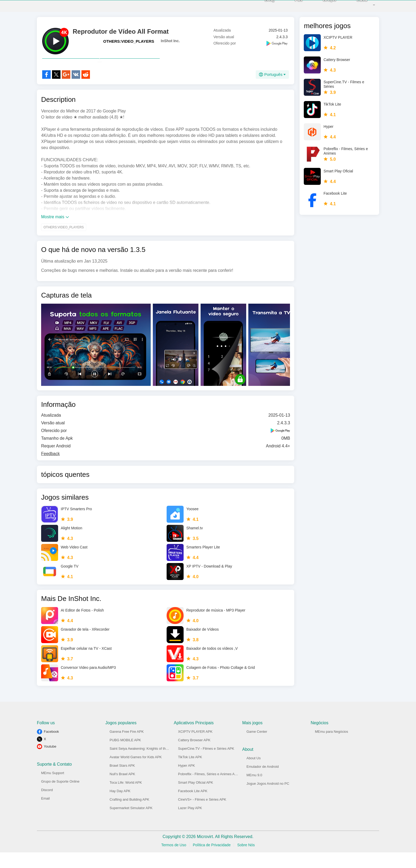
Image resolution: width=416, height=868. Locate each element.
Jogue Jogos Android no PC (268, 799)
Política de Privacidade (212, 861)
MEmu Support (53, 789)
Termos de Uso (174, 861)
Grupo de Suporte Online (60, 797)
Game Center (257, 747)
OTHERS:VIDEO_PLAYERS (129, 45)
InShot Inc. (170, 45)
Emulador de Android (263, 782)
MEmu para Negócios (331, 747)
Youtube (50, 762)
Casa (354, 8)
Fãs (291, 8)
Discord (47, 806)
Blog (262, 8)
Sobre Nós (246, 861)
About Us (254, 774)
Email (45, 814)
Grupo (321, 8)
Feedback (50, 469)
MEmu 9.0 (254, 791)
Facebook (51, 747)
